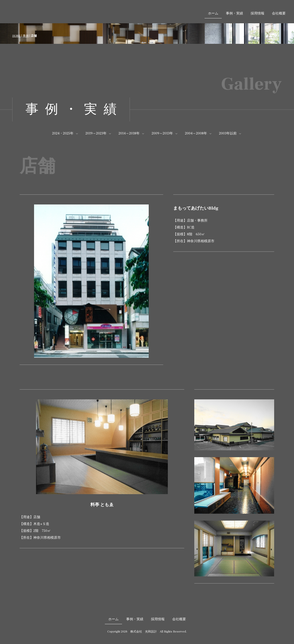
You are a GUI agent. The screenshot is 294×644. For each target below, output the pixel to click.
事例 (26, 36)
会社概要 (279, 13)
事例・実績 (234, 13)
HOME (16, 36)
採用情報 (257, 13)
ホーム (213, 13)
